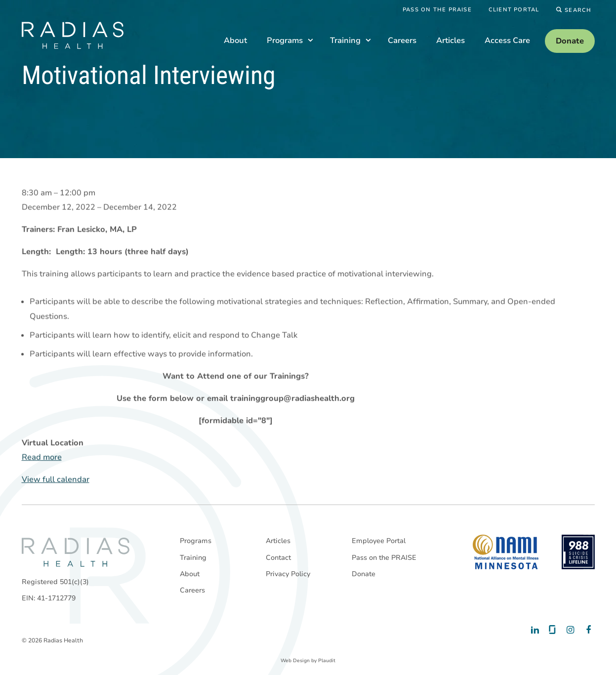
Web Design (295, 661)
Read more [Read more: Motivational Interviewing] (42, 458)
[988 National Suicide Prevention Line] (578, 552)
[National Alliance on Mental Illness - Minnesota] (506, 552)
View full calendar (56, 480)
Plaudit (327, 661)
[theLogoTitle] (73, 35)
